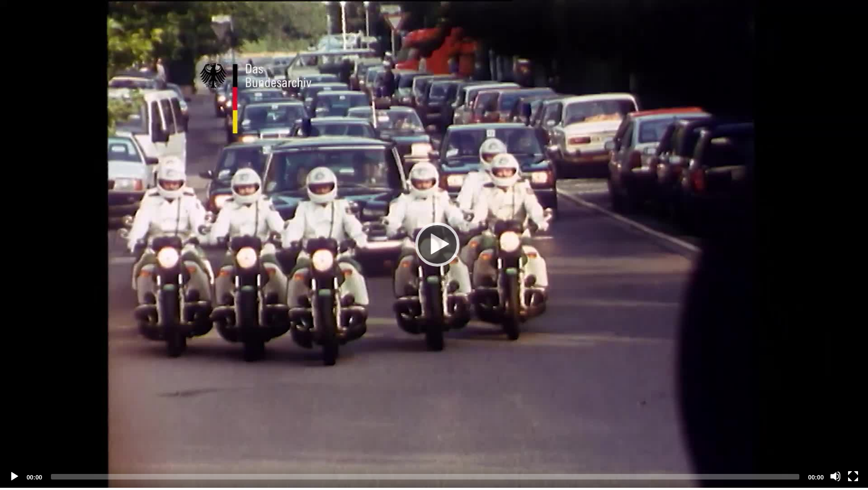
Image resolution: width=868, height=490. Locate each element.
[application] (434, 244)
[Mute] (835, 476)
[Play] (434, 244)
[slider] (425, 477)
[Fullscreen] (853, 476)
